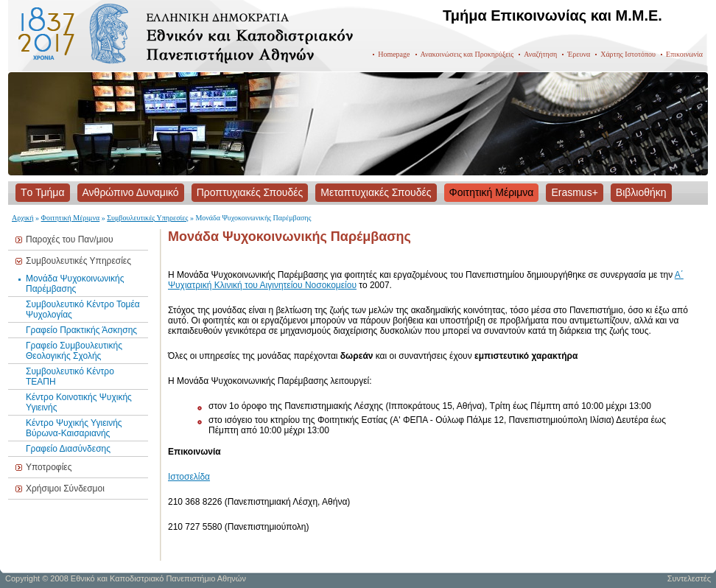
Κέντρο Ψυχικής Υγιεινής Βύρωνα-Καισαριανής (74, 428)
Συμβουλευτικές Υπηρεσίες (147, 218)
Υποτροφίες (49, 467)
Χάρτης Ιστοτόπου (628, 54)
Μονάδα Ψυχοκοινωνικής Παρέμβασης (75, 284)
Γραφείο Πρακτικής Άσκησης (81, 330)
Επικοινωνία (684, 54)
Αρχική (23, 218)
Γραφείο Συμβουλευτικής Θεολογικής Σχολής (74, 351)
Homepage (394, 54)
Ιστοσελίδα (189, 477)
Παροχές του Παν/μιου (69, 239)
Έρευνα (579, 54)
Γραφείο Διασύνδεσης (68, 449)
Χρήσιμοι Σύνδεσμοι (65, 489)
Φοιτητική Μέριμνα (71, 218)
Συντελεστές (689, 578)
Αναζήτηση (540, 54)
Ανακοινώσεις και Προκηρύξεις (467, 54)
